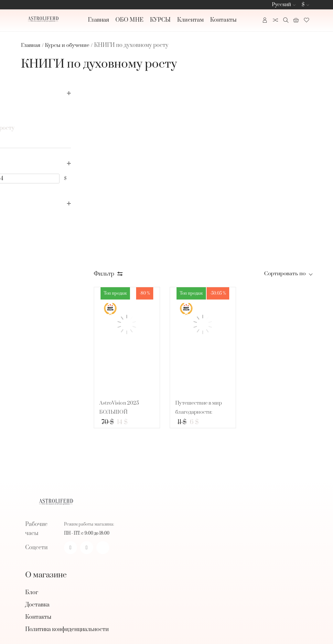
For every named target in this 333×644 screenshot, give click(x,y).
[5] (35, 177)
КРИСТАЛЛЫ (43, 514)
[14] (75, 177)
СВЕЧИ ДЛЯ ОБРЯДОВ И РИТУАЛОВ (76, 502)
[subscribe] (158, 596)
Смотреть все (39, 537)
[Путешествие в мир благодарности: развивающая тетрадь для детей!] (209, 156)
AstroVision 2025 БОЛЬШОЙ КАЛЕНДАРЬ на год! (136, 232)
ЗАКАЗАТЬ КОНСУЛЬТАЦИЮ (65, 489)
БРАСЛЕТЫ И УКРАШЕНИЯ (63, 526)
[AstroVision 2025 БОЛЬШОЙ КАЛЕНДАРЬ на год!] (138, 156)
